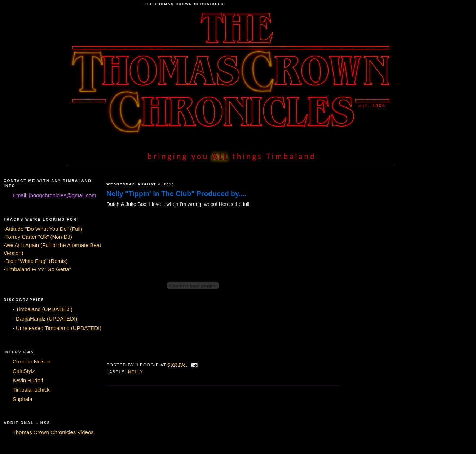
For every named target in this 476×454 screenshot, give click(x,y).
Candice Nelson (32, 362)
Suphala (23, 399)
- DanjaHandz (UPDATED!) (45, 319)
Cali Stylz (24, 371)
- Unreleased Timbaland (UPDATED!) (57, 328)
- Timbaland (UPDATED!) (43, 309)
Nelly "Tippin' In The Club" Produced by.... (176, 194)
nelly (136, 372)
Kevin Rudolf (28, 380)
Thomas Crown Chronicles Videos (53, 432)
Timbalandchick (31, 390)
